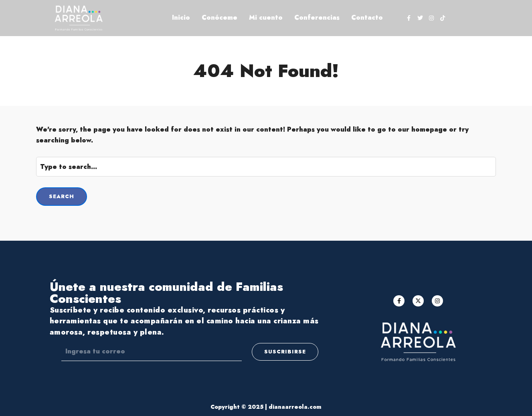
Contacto (367, 17)
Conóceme (219, 17)
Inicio (181, 17)
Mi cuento (266, 17)
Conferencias (317, 17)
